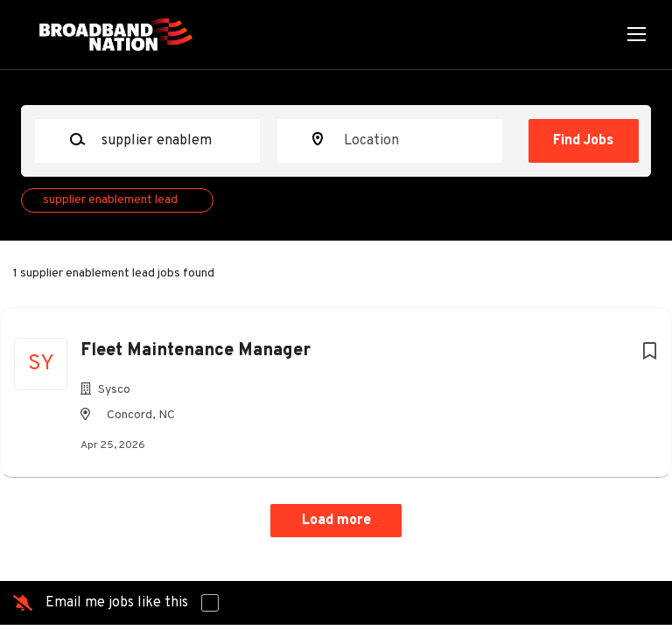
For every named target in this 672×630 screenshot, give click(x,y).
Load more (336, 521)
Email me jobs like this (117, 603)
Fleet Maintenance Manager (196, 351)
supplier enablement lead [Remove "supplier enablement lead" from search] (110, 200)
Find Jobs (583, 141)
